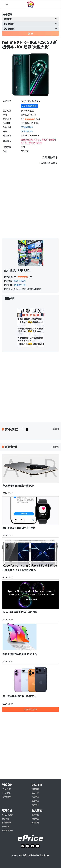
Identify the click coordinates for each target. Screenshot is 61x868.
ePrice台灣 (6, 789)
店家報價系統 (8, 831)
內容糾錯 (35, 823)
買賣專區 (35, 805)
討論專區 (35, 797)
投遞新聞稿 (7, 823)
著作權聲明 (7, 797)
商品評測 (35, 793)
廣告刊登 (6, 819)
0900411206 (27, 127)
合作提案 (6, 827)
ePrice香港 (6, 793)
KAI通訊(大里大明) (30, 101)
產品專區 (35, 801)
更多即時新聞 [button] (30, 709)
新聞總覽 (35, 789)
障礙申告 (35, 819)
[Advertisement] (30, 202)
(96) (38, 119)
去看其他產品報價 (29, 106)
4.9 (22, 119)
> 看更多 (55, 429)
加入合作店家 (8, 815)
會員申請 (35, 815)
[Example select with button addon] (30, 19)
